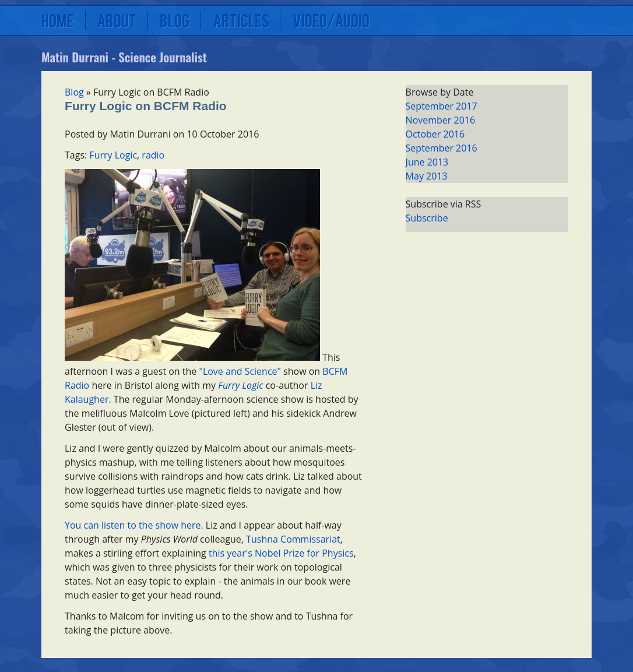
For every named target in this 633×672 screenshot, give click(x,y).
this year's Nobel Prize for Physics (281, 553)
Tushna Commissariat (293, 539)
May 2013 (427, 176)
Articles (241, 20)
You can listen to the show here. (134, 525)
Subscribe (427, 218)
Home (58, 20)
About (117, 20)
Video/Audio (331, 20)
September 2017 (442, 106)
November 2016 (441, 120)
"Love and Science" (240, 371)
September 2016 (442, 148)
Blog (175, 20)
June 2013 (427, 162)
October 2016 (435, 134)
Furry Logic (113, 155)
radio (153, 155)
